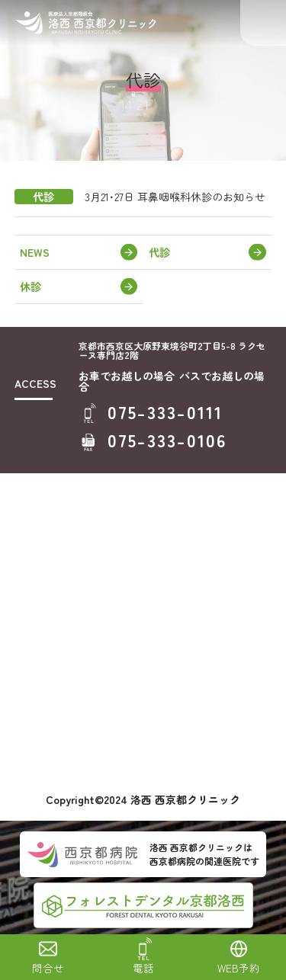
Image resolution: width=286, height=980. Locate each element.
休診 (31, 287)
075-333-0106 (167, 440)
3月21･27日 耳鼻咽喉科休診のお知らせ (175, 197)
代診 (159, 252)
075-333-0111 (165, 412)
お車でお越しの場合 (127, 376)
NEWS (35, 252)
